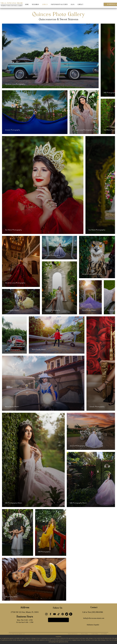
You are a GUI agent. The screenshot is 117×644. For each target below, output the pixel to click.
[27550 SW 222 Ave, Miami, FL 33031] (25, 612)
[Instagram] (46, 614)
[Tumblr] (71, 614)
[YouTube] (54, 614)
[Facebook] (50, 614)
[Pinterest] (63, 614)
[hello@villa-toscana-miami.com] (94, 618)
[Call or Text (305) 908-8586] (93, 612)
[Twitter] (67, 614)
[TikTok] (59, 614)
